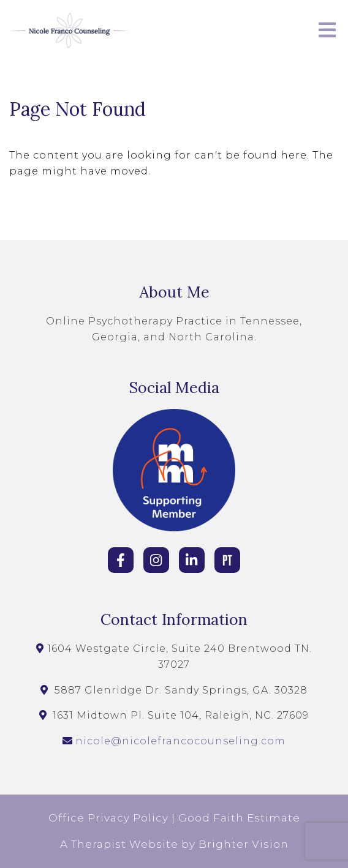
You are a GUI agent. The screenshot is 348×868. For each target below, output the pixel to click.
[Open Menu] (327, 31)
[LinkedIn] (192, 560)
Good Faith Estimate (239, 818)
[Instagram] (156, 560)
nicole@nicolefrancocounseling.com (180, 741)
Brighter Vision (244, 844)
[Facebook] (121, 560)
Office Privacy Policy (108, 818)
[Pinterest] (227, 560)
